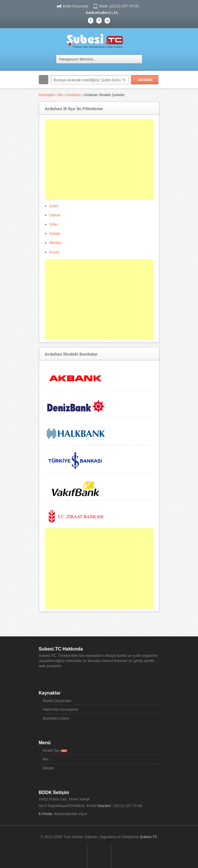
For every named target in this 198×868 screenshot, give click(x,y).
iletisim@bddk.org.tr (71, 814)
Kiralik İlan (55, 750)
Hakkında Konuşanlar (61, 709)
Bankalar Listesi (56, 718)
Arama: (44, 80)
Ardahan (74, 95)
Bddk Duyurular (76, 6)
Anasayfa (47, 95)
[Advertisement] (99, 159)
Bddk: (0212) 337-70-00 (119, 6)
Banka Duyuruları (57, 701)
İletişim (49, 768)
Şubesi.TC (149, 837)
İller (60, 95)
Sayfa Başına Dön (99, 857)
